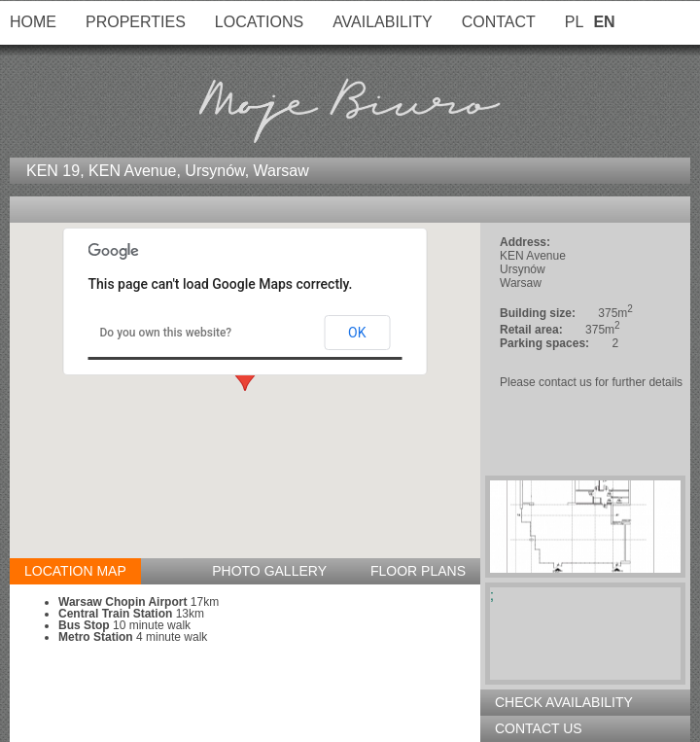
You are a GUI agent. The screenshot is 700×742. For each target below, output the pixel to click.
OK (357, 333)
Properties (136, 22)
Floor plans (418, 571)
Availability (383, 22)
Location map (75, 571)
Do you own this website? (166, 333)
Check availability (564, 702)
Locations (259, 22)
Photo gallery (269, 571)
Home (33, 22)
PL (575, 22)
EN (604, 22)
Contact (499, 22)
